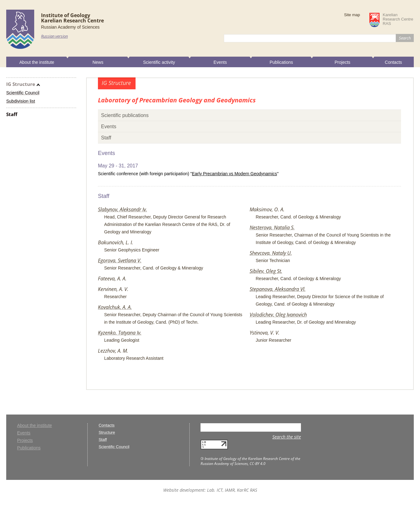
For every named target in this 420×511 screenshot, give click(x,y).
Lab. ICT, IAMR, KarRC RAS (232, 490)
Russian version (54, 36)
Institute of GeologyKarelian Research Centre (72, 18)
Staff (12, 114)
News (98, 62)
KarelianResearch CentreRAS (398, 19)
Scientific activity (159, 62)
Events (220, 62)
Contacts (393, 62)
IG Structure (21, 84)
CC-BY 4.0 (258, 464)
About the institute (37, 62)
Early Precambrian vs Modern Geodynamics (234, 174)
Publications (281, 62)
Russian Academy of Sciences (70, 27)
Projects (342, 62)
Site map (352, 15)
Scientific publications (125, 115)
